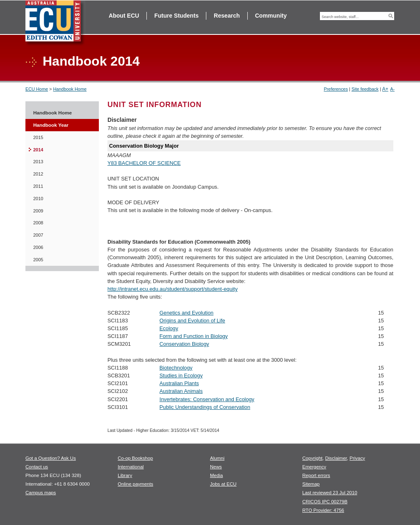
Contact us (37, 467)
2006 (38, 247)
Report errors (316, 475)
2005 (38, 260)
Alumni (217, 458)
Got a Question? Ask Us (51, 458)
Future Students (176, 16)
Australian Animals (181, 391)
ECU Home (37, 89)
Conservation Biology (184, 344)
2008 (38, 223)
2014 (38, 150)
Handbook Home (70, 89)
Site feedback (365, 89)
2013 (38, 162)
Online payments (135, 484)
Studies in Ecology (181, 375)
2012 (38, 174)
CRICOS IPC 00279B (325, 502)
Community (271, 16)
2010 (38, 199)
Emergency (314, 467)
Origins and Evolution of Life (192, 321)
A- (392, 89)
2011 (38, 186)
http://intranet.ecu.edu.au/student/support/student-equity (172, 289)
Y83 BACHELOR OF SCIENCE (144, 163)
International (131, 467)
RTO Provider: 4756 (323, 510)
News (216, 467)
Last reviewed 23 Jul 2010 (330, 493)
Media (216, 475)
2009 (38, 211)
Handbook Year (51, 125)
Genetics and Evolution (187, 313)
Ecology (169, 328)
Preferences (336, 89)
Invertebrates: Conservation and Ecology (207, 399)
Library (125, 475)
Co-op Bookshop (135, 458)
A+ (385, 89)
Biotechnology (176, 368)
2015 (38, 137)
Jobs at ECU (223, 484)
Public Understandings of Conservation (205, 407)
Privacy (357, 458)
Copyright (312, 458)
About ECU (124, 16)
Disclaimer (336, 458)
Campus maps (41, 493)
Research (227, 16)
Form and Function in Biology (194, 336)
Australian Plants (179, 383)
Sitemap (311, 484)
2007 (38, 235)
